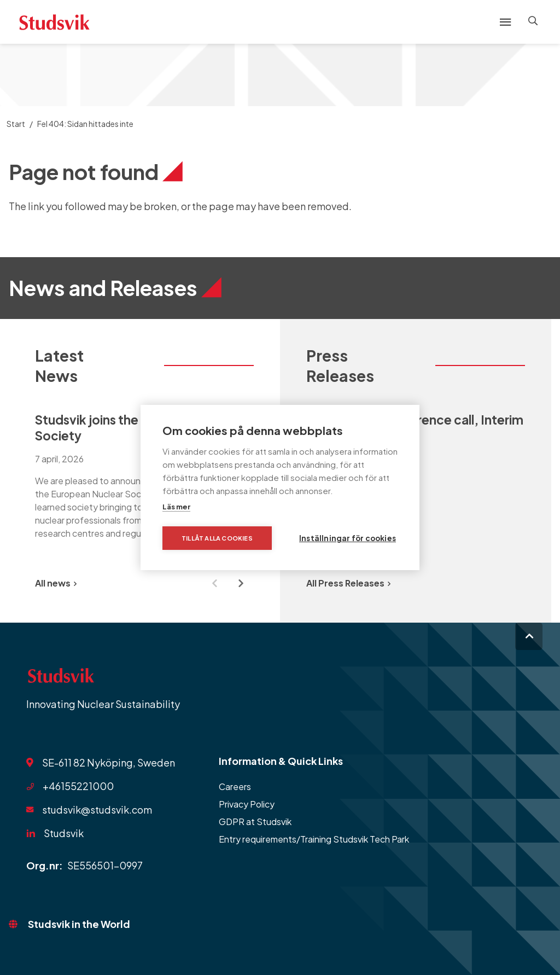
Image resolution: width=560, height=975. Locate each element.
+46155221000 (78, 786)
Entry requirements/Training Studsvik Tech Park (314, 839)
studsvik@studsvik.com (97, 809)
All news (56, 583)
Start (16, 124)
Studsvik (64, 833)
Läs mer (176, 507)
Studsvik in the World (79, 924)
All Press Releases (348, 583)
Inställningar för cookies (348, 538)
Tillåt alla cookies (217, 538)
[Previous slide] (214, 583)
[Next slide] (241, 583)
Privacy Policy (247, 804)
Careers (235, 787)
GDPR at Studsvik (255, 822)
